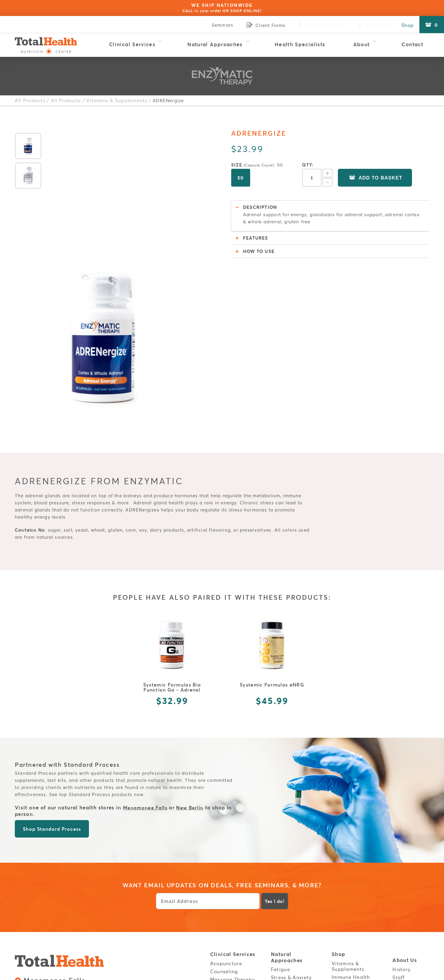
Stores (340, 907)
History (401, 838)
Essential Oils (349, 854)
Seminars (218, 25)
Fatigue (281, 838)
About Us (405, 830)
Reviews (403, 862)
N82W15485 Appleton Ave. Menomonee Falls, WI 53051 (84, 855)
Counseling (224, 841)
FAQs (399, 854)
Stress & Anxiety (291, 847)
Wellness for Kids (232, 938)
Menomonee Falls (146, 677)
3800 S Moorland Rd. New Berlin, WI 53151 (70, 882)
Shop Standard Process (52, 698)
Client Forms (348, 893)
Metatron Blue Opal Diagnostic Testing (235, 859)
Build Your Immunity (284, 903)
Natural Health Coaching (229, 873)
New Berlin (193, 677)
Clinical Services (132, 44)
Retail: (48, 867)
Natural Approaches (215, 44)
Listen (279, 937)
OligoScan (223, 898)
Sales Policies (86, 908)
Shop (406, 25)
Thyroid (280, 855)
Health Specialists (300, 44)
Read (277, 929)
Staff (399, 846)
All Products (29, 100)
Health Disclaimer (354, 885)
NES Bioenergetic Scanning (232, 887)
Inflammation (288, 863)
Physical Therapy (232, 906)
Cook (277, 945)
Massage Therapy (233, 849)
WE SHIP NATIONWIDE (222, 8)
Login (400, 885)
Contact (412, 44)
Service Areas (411, 899)
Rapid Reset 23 (229, 914)
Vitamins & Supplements (111, 100)
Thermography (229, 930)
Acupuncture (226, 833)
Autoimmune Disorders (287, 890)
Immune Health (351, 846)
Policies (342, 876)
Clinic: (99, 867)
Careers (403, 871)
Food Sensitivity (291, 871)
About (362, 44)
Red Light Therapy (234, 922)
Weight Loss (286, 879)
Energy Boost (348, 862)
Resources (285, 920)
